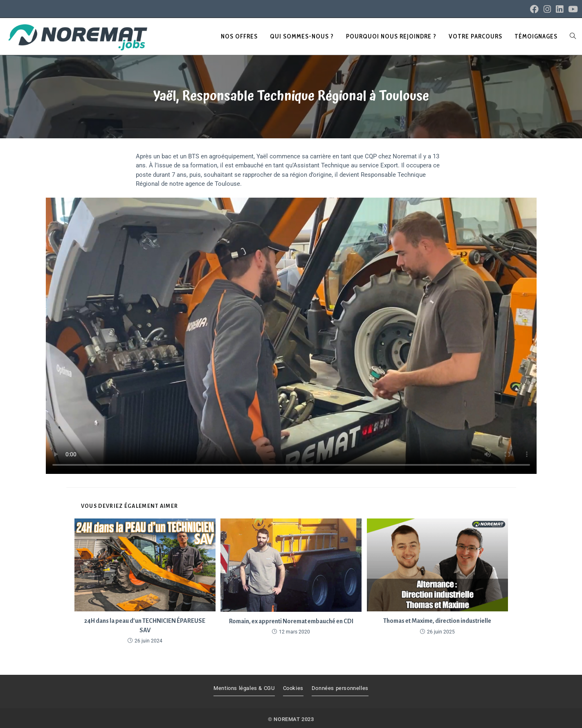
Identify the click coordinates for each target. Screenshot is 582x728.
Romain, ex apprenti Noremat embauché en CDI (291, 621)
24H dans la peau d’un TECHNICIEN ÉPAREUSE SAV (145, 625)
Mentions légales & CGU (244, 688)
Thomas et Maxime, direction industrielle (437, 621)
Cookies (293, 688)
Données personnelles (340, 688)
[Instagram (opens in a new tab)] (547, 9)
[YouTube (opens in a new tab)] (572, 9)
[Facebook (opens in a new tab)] (534, 9)
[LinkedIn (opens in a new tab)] (560, 9)
